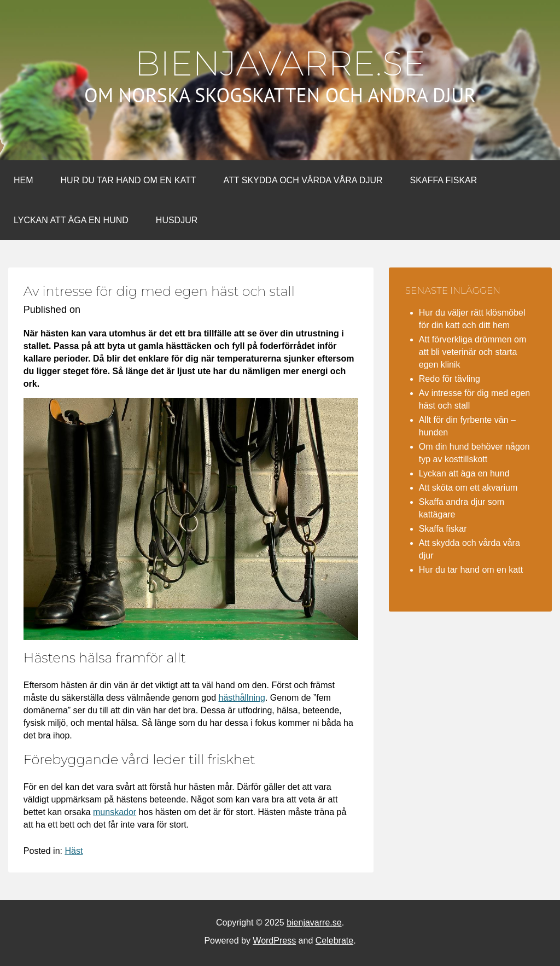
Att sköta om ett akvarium (468, 488)
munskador (115, 812)
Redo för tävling (450, 379)
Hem (24, 180)
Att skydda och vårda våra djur (303, 180)
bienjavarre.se (280, 63)
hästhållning (241, 698)
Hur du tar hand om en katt (129, 180)
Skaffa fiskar (444, 180)
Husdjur (177, 220)
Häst (74, 851)
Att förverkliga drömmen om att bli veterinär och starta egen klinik (473, 352)
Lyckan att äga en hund (71, 220)
